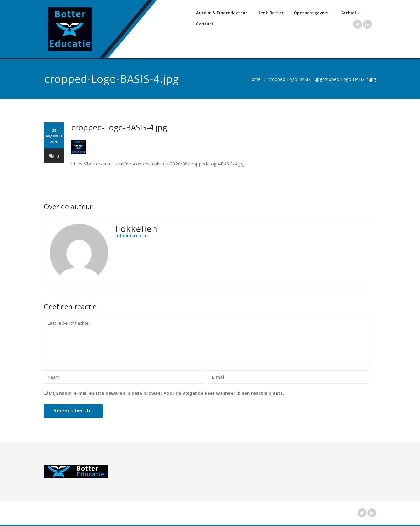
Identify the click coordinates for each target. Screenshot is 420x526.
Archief (351, 13)
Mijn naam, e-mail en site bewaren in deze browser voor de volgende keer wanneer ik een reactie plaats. (166, 393)
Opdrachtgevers (313, 13)
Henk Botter (271, 13)
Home (254, 79)
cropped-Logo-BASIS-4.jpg (295, 79)
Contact (205, 24)
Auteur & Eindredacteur (222, 13)
